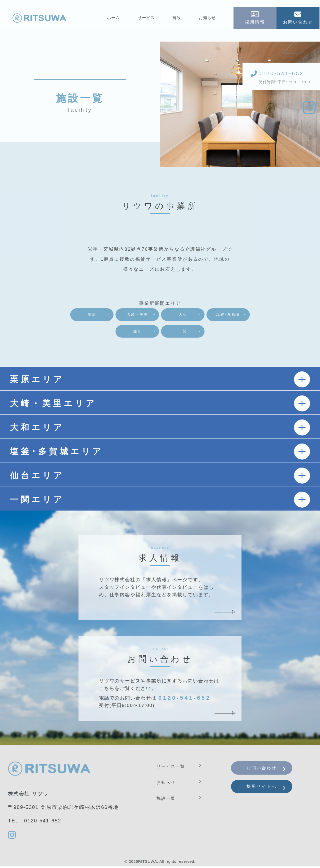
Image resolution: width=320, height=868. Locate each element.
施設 (177, 19)
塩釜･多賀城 (109, 333)
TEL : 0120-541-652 (35, 822)
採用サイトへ (267, 793)
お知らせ (208, 19)
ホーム (114, 19)
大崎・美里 (160, 316)
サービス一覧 (173, 768)
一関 (211, 333)
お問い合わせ (267, 771)
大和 (211, 316)
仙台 (160, 333)
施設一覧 (167, 800)
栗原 (109, 316)
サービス (146, 19)
